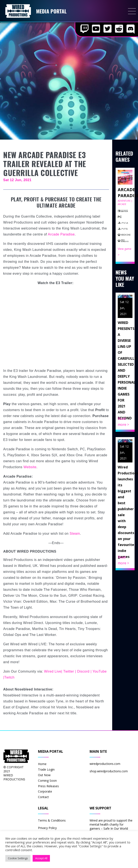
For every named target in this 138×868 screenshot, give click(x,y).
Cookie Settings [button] (18, 858)
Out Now (44, 775)
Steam (75, 534)
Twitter (69, 671)
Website (30, 467)
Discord (83, 671)
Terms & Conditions (52, 820)
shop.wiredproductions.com (109, 771)
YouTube (100, 671)
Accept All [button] (41, 858)
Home (42, 764)
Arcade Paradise (61, 234)
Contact (43, 797)
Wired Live (53, 671)
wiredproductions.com (105, 764)
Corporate (45, 791)
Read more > (123, 422)
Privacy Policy (47, 828)
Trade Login (46, 769)
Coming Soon (47, 781)
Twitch (9, 677)
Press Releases (48, 786)
